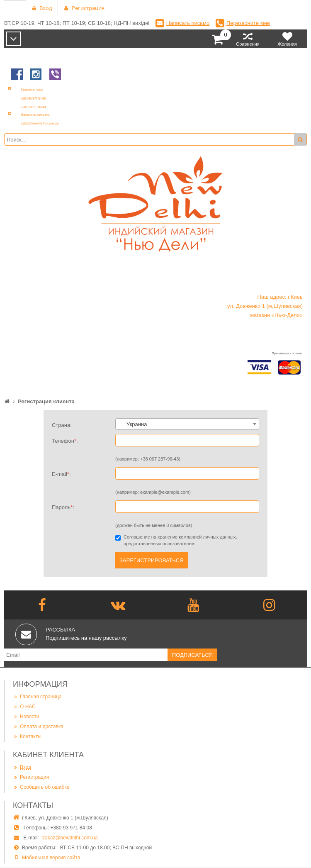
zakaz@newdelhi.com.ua (70, 838)
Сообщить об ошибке (41, 787)
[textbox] (187, 424)
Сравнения (248, 39)
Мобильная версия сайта (51, 858)
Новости (26, 716)
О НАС (24, 706)
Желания (287, 39)
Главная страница (37, 696)
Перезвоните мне (248, 23)
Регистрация (31, 777)
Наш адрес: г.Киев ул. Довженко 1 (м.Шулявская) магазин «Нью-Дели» (265, 306)
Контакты (27, 736)
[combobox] (187, 424)
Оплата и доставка (38, 726)
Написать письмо (188, 23)
